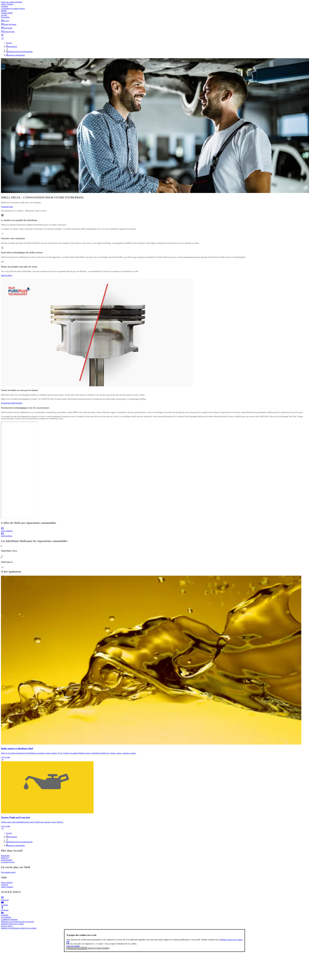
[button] (154, 18)
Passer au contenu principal (12, 2)
